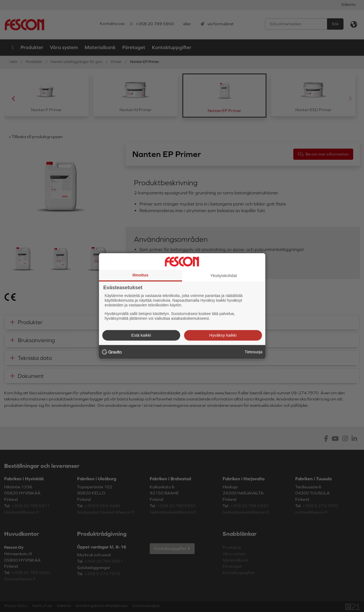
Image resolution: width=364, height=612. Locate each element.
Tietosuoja (253, 352)
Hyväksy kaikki (223, 335)
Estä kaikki (141, 335)
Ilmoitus (141, 275)
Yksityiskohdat (224, 275)
